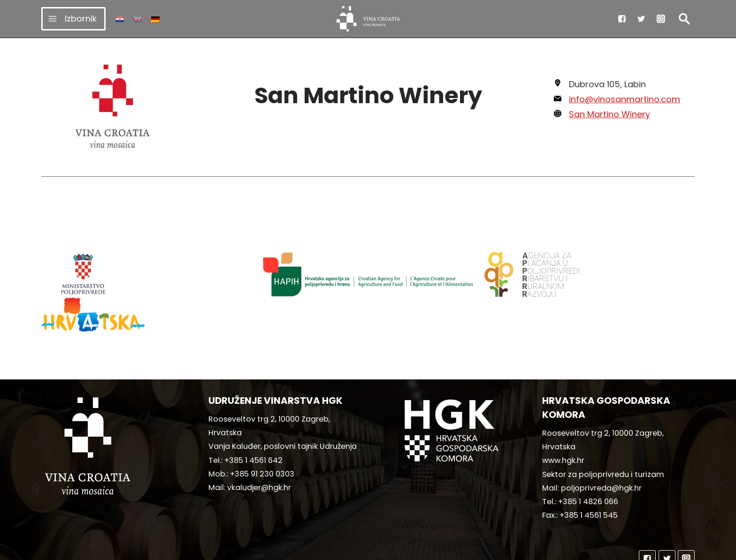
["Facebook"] (622, 19)
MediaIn (447, 549)
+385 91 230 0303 (262, 429)
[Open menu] (73, 19)
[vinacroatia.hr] (368, 19)
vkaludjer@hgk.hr (259, 443)
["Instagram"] (661, 19)
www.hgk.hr (563, 415)
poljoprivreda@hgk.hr (601, 443)
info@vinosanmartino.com (625, 99)
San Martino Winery (609, 114)
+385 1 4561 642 (253, 415)
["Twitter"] (641, 19)
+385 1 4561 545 (589, 470)
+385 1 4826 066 (588, 457)
